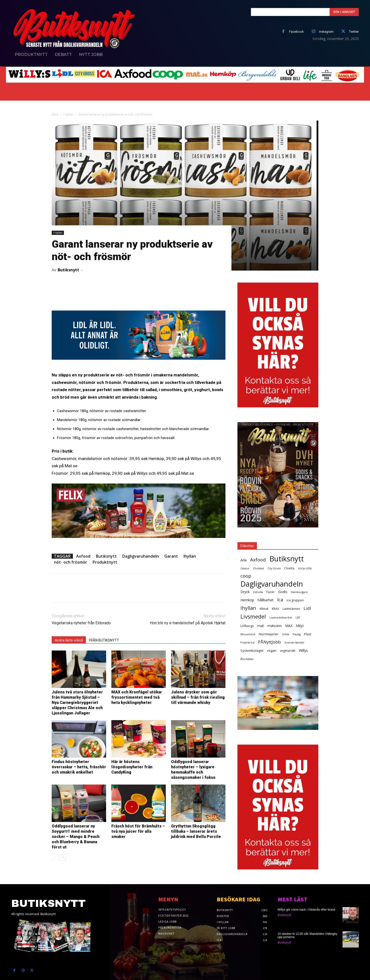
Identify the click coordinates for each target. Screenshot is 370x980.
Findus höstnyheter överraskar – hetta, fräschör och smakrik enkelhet (79, 767)
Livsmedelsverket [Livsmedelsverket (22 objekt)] (281, 618)
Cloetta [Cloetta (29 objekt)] (289, 568)
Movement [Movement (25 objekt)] (248, 634)
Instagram (326, 32)
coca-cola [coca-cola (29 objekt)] (305, 568)
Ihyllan (190, 556)
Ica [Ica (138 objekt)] (280, 600)
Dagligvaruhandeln (141, 556)
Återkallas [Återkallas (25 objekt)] (247, 659)
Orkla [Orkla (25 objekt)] (285, 634)
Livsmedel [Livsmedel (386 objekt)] (253, 616)
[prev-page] (55, 857)
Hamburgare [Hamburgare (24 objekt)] (299, 592)
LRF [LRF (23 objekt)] (298, 617)
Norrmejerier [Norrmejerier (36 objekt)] (269, 634)
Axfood (83, 556)
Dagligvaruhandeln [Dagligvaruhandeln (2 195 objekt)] (272, 584)
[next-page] (63, 857)
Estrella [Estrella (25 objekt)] (258, 592)
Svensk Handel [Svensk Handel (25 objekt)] (294, 642)
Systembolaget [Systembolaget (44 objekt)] (252, 651)
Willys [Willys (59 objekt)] (303, 650)
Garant (171, 556)
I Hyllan (68, 114)
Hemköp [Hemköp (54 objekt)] (247, 600)
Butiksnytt (68, 270)
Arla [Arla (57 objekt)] (244, 560)
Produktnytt (105, 562)
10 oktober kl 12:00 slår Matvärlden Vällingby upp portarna (307, 935)
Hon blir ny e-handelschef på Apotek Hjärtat (188, 623)
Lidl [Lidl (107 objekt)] (307, 608)
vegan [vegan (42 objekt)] (272, 651)
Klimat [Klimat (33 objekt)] (264, 609)
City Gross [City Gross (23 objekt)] (274, 568)
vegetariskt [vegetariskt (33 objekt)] (288, 651)
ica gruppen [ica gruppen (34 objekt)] (295, 600)
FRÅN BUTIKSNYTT (104, 640)
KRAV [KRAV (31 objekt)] (276, 609)
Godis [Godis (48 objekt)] (283, 592)
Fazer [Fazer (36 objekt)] (271, 592)
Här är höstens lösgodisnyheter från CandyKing (132, 767)
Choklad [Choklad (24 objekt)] (258, 568)
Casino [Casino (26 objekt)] (245, 568)
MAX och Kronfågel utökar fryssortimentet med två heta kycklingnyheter (137, 697)
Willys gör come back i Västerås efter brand (306, 910)
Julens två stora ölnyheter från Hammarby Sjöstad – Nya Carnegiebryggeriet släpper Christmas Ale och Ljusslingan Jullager (77, 703)
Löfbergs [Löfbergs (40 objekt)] (247, 626)
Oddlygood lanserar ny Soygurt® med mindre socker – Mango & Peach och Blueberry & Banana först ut (76, 837)
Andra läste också (69, 640)
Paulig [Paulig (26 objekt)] (297, 634)
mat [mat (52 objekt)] (261, 626)
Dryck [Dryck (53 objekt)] (245, 592)
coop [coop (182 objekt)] (246, 576)
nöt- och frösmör (71, 562)
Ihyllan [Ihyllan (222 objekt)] (248, 608)
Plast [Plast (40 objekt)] (308, 634)
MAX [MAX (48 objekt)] (289, 626)
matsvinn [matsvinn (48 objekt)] (275, 626)
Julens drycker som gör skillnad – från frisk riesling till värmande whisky (198, 697)
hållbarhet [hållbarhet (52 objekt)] (266, 600)
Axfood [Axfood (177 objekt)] (258, 560)
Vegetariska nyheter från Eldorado (81, 623)
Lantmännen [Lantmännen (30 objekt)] (291, 609)
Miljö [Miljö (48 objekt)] (300, 626)
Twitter (354, 32)
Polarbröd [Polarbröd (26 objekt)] (247, 642)
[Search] (344, 12)
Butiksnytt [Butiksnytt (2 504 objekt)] (287, 559)
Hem (55, 114)
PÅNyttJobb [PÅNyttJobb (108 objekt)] (269, 642)
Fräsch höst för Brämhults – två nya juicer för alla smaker (138, 831)
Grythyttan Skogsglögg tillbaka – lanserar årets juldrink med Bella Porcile (196, 831)
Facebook (296, 32)
